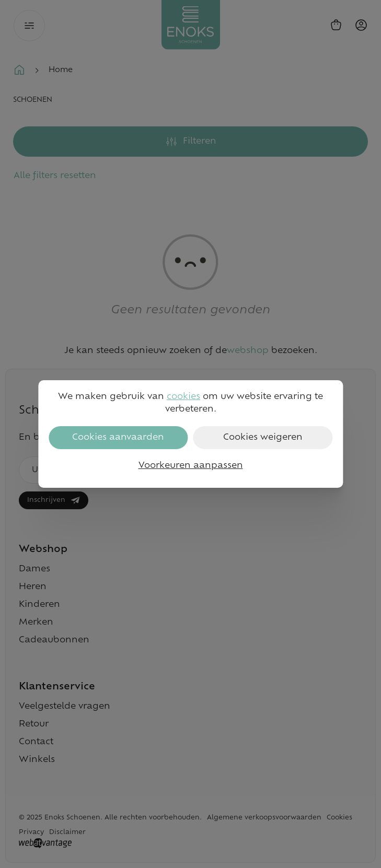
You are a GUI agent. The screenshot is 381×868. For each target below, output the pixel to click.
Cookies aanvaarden (118, 438)
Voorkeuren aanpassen (191, 466)
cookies (183, 397)
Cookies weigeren (263, 438)
